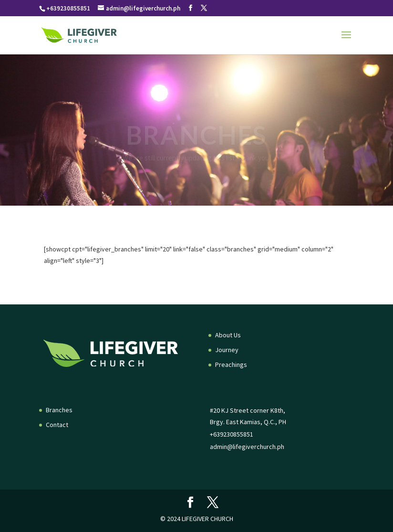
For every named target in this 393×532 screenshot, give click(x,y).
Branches (59, 410)
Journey (227, 350)
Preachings (231, 365)
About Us (228, 335)
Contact (57, 425)
